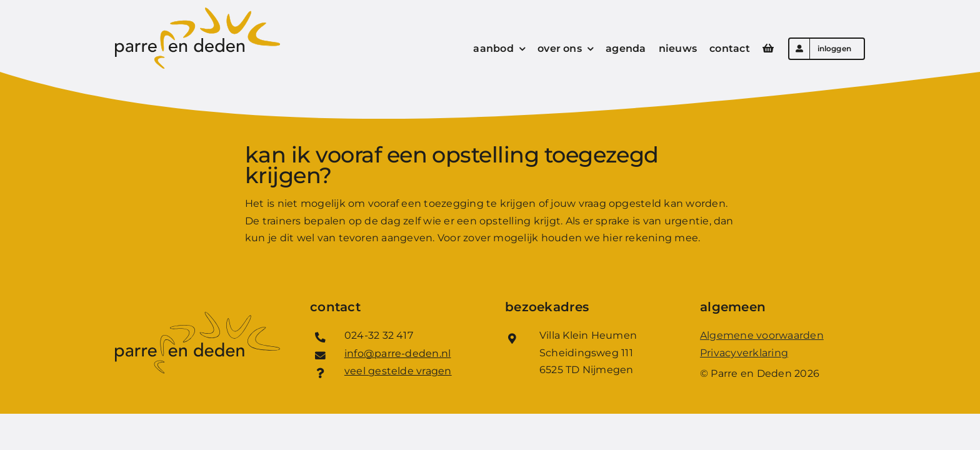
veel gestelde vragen (398, 371)
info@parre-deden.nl (398, 353)
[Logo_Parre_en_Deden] (197, 12)
